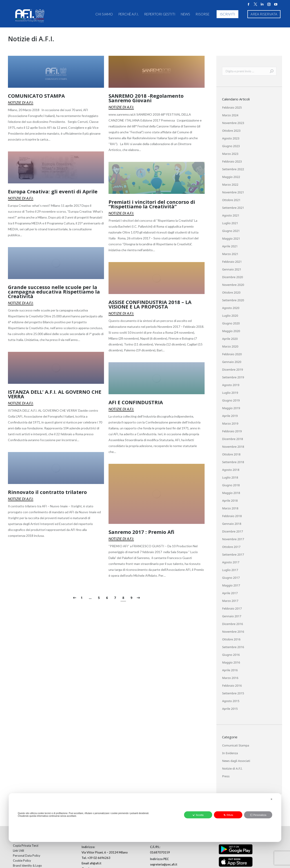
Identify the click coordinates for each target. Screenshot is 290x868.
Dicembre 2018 (232, 439)
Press (226, 776)
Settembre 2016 (233, 647)
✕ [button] (271, 799)
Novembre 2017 (233, 539)
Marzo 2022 (230, 185)
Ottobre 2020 (231, 292)
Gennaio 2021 (232, 269)
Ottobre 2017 (231, 547)
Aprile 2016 (230, 670)
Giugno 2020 (231, 323)
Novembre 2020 (233, 285)
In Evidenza (230, 753)
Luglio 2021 (230, 223)
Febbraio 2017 (232, 608)
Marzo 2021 (230, 254)
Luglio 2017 (230, 570)
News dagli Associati (236, 761)
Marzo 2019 (230, 423)
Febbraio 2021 (232, 262)
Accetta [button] (198, 815)
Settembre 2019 (233, 377)
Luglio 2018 (230, 477)
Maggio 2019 (231, 408)
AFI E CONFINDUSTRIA (136, 402)
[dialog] (145, 818)
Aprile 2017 (230, 593)
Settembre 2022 (233, 169)
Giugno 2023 (231, 146)
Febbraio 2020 (232, 354)
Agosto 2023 (231, 138)
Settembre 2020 (233, 300)
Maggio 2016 (231, 662)
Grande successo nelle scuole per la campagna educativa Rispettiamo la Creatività (54, 292)
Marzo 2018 (230, 508)
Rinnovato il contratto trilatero (47, 492)
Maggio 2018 (231, 493)
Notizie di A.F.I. (21, 102)
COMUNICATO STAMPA (36, 96)
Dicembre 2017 (232, 531)
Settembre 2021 (233, 208)
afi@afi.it (95, 863)
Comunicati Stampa (236, 745)
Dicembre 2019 (232, 370)
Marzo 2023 (230, 154)
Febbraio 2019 (232, 431)
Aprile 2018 (230, 501)
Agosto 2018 (231, 470)
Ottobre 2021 (231, 200)
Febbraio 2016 (232, 686)
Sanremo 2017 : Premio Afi (141, 532)
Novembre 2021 (233, 192)
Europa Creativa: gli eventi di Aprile (53, 191)
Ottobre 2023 (231, 131)
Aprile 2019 (230, 416)
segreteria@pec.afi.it (164, 864)
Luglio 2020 (230, 316)
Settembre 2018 (233, 462)
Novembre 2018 (233, 447)
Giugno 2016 (231, 655)
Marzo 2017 (230, 601)
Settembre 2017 (233, 554)
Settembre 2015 (233, 693)
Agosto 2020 (231, 308)
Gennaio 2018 (232, 524)
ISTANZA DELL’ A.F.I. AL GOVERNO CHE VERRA (55, 394)
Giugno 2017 (231, 578)
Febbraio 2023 (232, 161)
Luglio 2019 (230, 393)
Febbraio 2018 (232, 516)
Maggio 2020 (231, 331)
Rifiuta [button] (228, 815)
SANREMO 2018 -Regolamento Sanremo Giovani (146, 98)
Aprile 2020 (230, 339)
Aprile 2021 (230, 246)
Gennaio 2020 (232, 362)
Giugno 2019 (231, 400)
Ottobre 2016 (231, 639)
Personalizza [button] (258, 815)
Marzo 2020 (230, 346)
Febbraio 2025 (232, 107)
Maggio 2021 (231, 238)
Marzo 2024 (230, 115)
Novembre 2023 (233, 123)
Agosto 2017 (231, 562)
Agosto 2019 (231, 385)
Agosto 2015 (231, 701)
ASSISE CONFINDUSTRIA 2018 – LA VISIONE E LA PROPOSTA (150, 304)
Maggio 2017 (231, 585)
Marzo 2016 (230, 678)
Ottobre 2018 (231, 454)
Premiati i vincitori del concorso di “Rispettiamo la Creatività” (152, 204)
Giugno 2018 (231, 485)
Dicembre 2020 (232, 277)
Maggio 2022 (231, 177)
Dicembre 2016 (232, 624)
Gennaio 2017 (232, 616)
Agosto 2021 (231, 215)
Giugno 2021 (231, 231)
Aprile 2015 (230, 709)
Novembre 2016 (233, 632)
